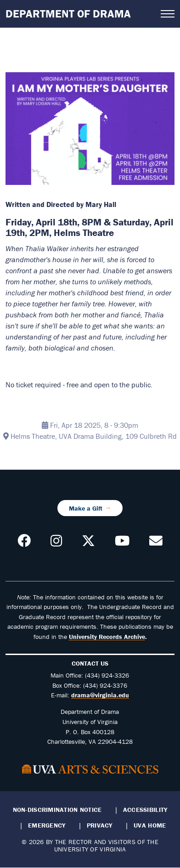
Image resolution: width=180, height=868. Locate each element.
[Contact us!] (156, 543)
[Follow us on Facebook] (24, 543)
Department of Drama (68, 14)
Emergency (47, 825)
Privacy (100, 825)
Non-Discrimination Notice (57, 810)
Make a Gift (86, 508)
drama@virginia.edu (100, 695)
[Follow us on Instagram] (56, 543)
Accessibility (145, 810)
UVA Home (150, 825)
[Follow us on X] (88, 543)
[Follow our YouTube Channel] (122, 543)
